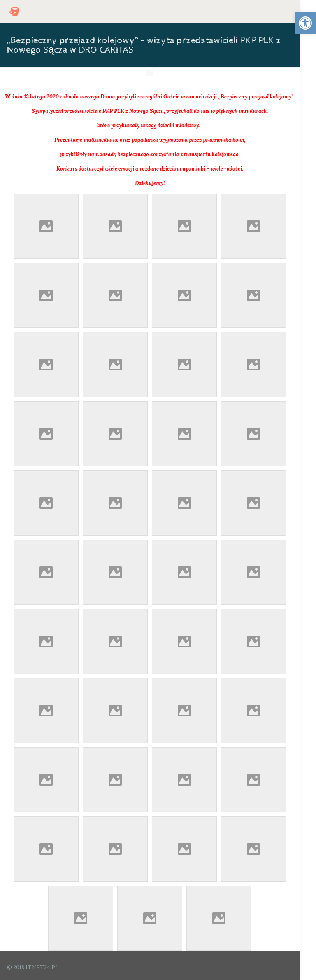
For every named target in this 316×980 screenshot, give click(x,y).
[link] (305, 23)
